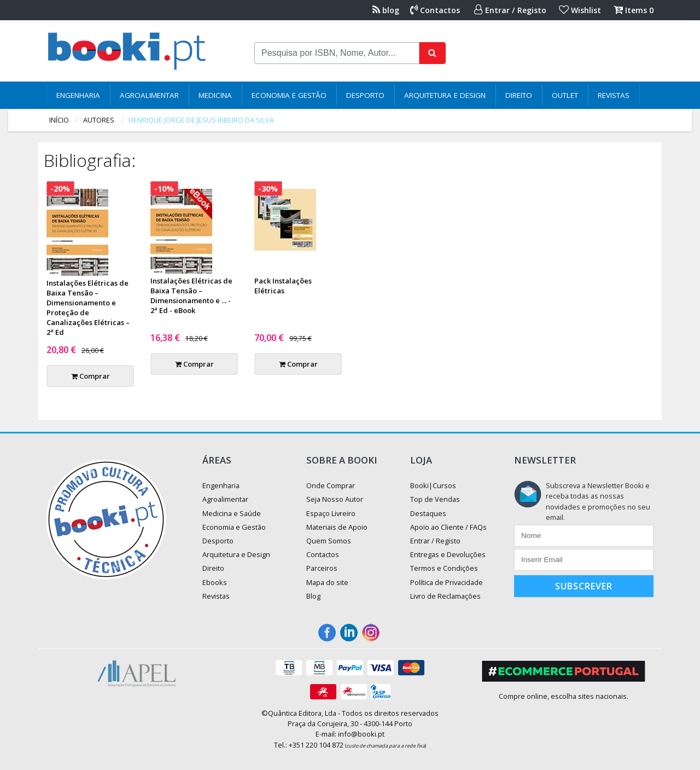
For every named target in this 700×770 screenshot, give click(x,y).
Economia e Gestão (289, 95)
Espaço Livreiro (331, 513)
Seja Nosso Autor (335, 499)
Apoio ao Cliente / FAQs (448, 527)
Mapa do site (327, 582)
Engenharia (78, 95)
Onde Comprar (331, 485)
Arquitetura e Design (445, 95)
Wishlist (580, 10)
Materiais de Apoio (337, 527)
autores (99, 120)
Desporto (365, 95)
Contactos (435, 10)
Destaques (428, 513)
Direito (519, 95)
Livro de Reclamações (445, 596)
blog (386, 10)
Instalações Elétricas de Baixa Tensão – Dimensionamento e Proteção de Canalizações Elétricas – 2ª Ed (88, 308)
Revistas (614, 95)
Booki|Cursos (433, 485)
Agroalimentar (149, 95)
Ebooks (215, 582)
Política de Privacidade (447, 582)
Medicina (215, 95)
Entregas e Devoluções (448, 554)
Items (634, 10)
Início (59, 120)
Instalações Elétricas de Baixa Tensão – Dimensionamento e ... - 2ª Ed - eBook (191, 296)
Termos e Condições (444, 568)
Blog (313, 596)
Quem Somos (329, 541)
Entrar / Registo (510, 10)
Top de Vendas (435, 499)
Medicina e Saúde (232, 513)
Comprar (91, 376)
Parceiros (322, 568)
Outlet (565, 95)
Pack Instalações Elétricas (283, 286)
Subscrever (584, 586)
